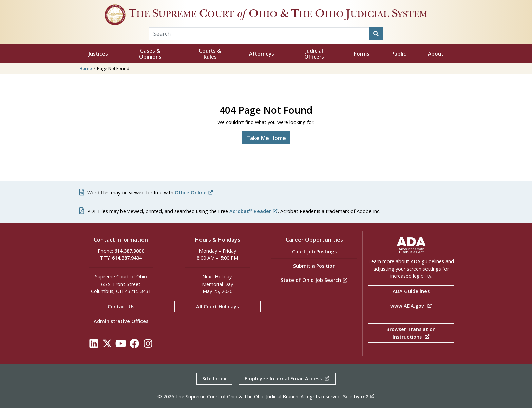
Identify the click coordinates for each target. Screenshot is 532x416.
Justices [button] (98, 62)
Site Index (214, 386)
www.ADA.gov (411, 314)
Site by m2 (359, 404)
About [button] (436, 62)
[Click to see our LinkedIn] (94, 353)
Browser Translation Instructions (411, 341)
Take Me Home (266, 146)
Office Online (194, 200)
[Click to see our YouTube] (121, 353)
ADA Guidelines (411, 299)
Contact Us (121, 314)
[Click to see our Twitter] (107, 353)
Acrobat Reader (254, 219)
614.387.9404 (127, 266)
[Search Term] (259, 41)
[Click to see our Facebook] (134, 353)
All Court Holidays (217, 314)
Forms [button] (362, 62)
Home (86, 76)
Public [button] (399, 62)
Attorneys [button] (262, 62)
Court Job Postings (314, 259)
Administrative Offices (121, 329)
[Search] (376, 41)
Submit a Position (314, 274)
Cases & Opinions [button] (150, 62)
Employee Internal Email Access (287, 386)
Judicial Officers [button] (314, 62)
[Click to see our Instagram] (148, 353)
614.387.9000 (129, 259)
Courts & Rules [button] (210, 62)
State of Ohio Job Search (314, 288)
